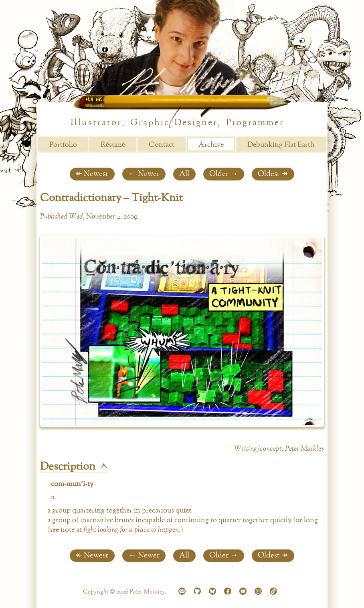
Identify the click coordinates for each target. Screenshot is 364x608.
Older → (223, 174)
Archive (211, 145)
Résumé (113, 145)
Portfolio (63, 145)
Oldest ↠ (273, 174)
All (184, 174)
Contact (162, 145)
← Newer (144, 174)
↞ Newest (92, 174)
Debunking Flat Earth (281, 145)
